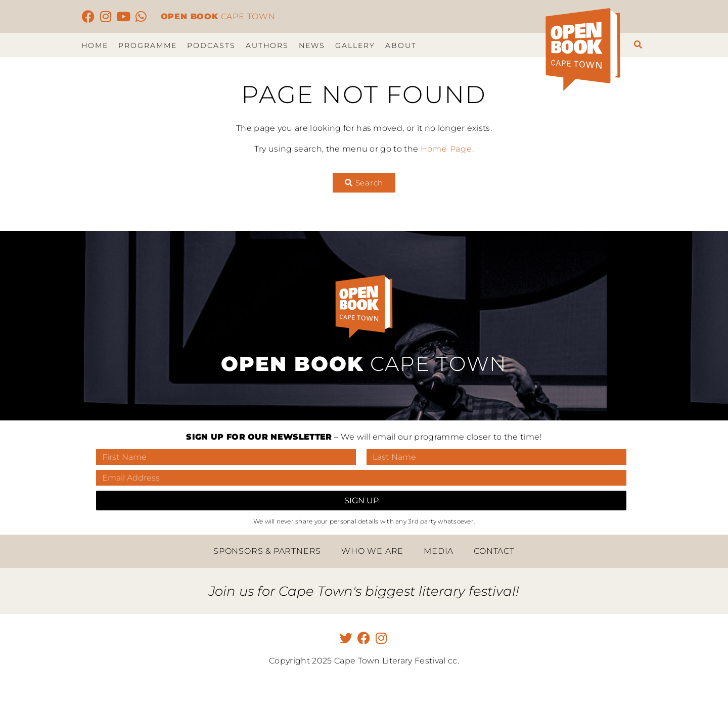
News (312, 45)
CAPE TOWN (218, 16)
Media (439, 551)
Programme (148, 45)
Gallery (355, 45)
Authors (267, 45)
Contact (494, 551)
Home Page (446, 149)
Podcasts (211, 45)
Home (95, 45)
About (401, 45)
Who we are (372, 551)
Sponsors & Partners (267, 551)
